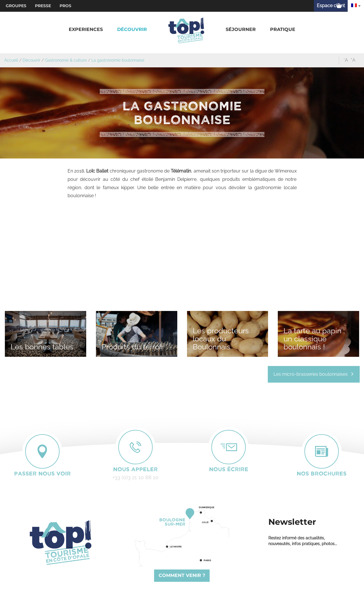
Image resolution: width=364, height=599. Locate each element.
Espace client (331, 6)
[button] (86, 30)
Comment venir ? (182, 575)
